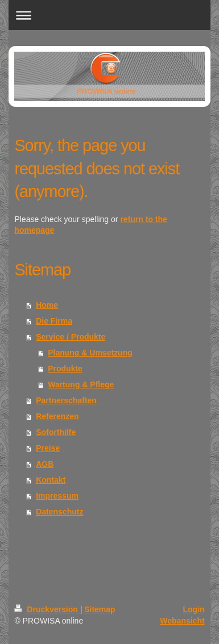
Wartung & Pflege (81, 384)
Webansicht (182, 621)
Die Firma (54, 321)
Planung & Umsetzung (90, 353)
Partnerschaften (66, 400)
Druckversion (47, 609)
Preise (48, 448)
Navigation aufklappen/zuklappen (109, 15)
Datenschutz (59, 512)
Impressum (57, 496)
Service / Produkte (71, 337)
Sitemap (100, 609)
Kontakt (51, 480)
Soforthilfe (56, 432)
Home (47, 305)
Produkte (65, 369)
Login (194, 609)
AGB (45, 464)
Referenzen (57, 416)
